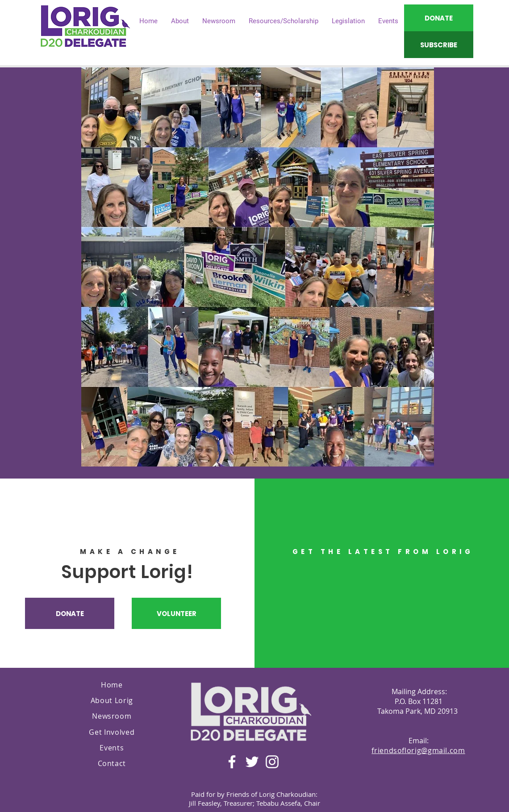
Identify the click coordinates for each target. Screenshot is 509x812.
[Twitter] (252, 762)
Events (112, 748)
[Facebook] (232, 762)
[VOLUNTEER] (176, 613)
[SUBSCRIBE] (439, 45)
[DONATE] (439, 18)
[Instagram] (272, 762)
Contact (112, 763)
